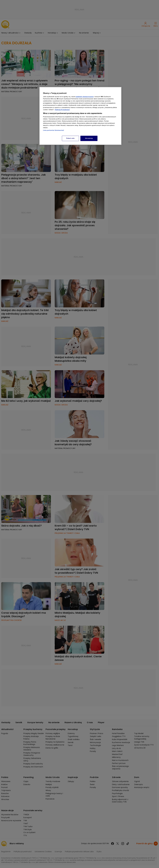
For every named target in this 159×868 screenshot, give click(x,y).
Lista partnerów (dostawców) (53, 130)
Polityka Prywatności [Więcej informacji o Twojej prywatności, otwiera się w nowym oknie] (62, 110)
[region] (80, 116)
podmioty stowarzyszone (85, 97)
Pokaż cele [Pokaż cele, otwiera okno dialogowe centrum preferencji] (70, 138)
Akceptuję (89, 138)
